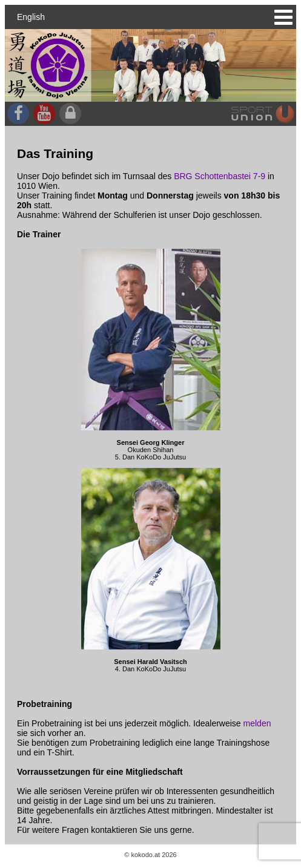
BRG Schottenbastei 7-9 (220, 176)
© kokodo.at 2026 (150, 855)
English (31, 17)
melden (257, 723)
